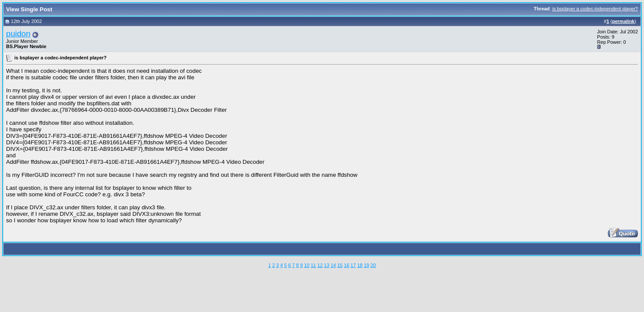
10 (307, 265)
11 (313, 265)
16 (347, 265)
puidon (18, 34)
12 (320, 265)
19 (366, 265)
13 (327, 265)
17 (353, 265)
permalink (623, 21)
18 (360, 265)
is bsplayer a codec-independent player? (595, 9)
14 (333, 265)
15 (340, 265)
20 (373, 265)
